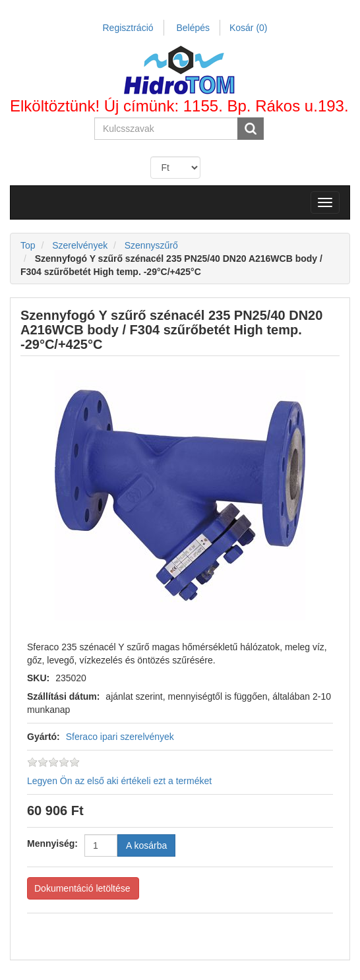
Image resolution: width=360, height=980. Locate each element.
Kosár (249, 28)
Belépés (193, 28)
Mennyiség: (52, 843)
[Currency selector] (175, 168)
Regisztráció (128, 28)
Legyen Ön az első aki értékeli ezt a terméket (119, 781)
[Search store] (167, 129)
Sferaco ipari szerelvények (120, 737)
